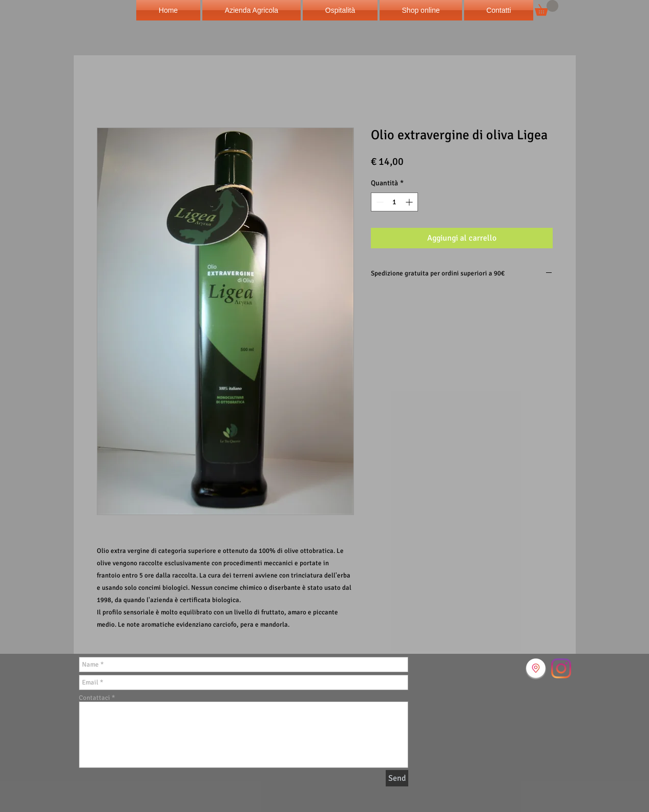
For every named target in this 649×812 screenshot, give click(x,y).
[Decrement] (379, 202)
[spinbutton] (394, 202)
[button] (547, 8)
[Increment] (410, 202)
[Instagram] (561, 668)
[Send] (397, 778)
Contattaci (95, 698)
